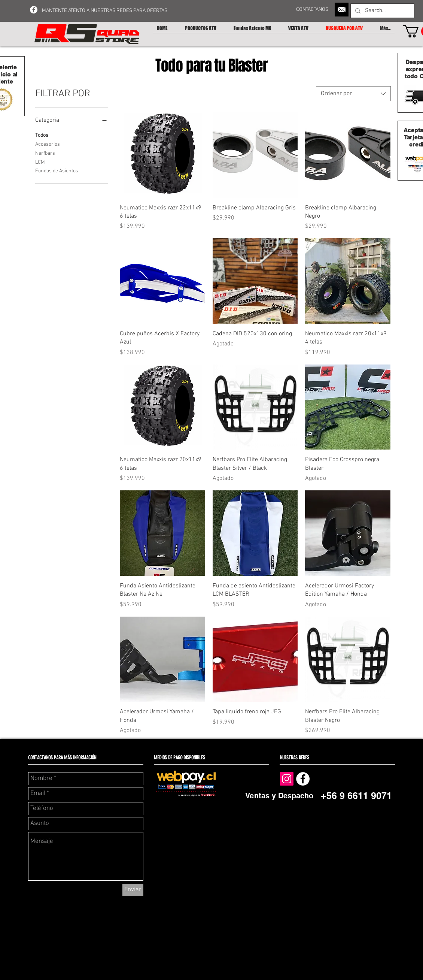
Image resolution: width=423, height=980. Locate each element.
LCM (40, 162)
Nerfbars (45, 153)
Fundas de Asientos (57, 170)
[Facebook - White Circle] (34, 10)
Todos (42, 135)
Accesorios (48, 144)
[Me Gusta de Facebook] (340, 778)
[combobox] (353, 94)
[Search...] (382, 11)
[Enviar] (133, 890)
